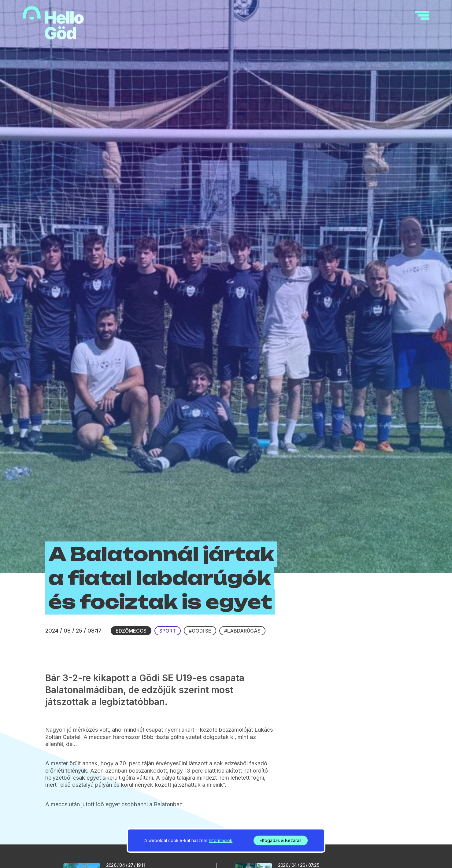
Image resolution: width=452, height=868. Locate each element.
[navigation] (422, 15)
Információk (221, 840)
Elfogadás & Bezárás (281, 840)
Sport (168, 631)
